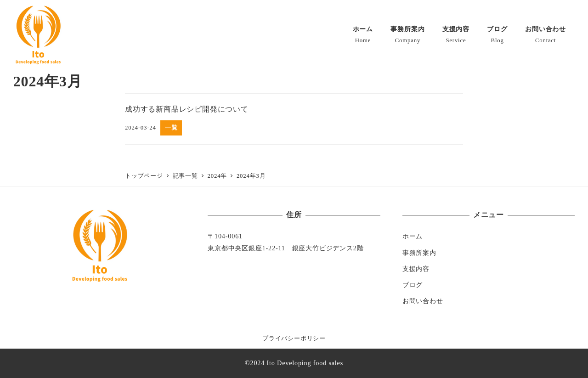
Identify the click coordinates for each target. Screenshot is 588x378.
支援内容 (416, 269)
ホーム (413, 236)
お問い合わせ (423, 301)
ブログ (413, 285)
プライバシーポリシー (294, 339)
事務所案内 (419, 253)
